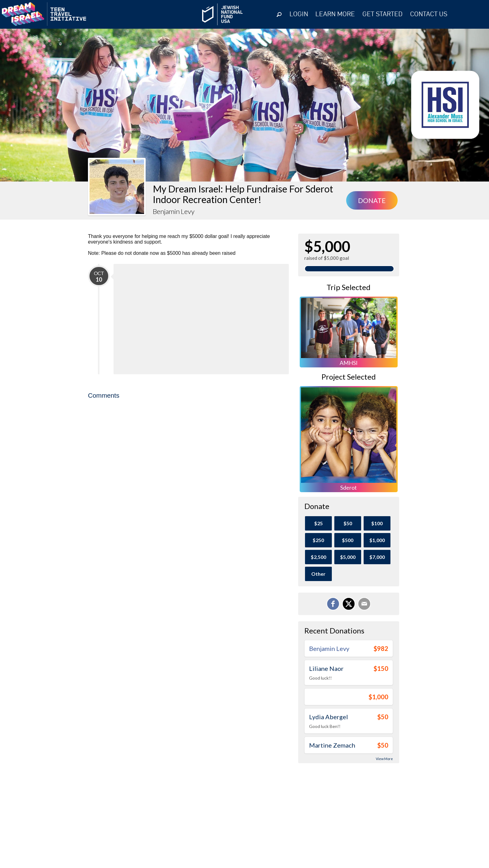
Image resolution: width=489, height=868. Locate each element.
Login (299, 14)
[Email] (364, 604)
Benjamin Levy (329, 648)
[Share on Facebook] (333, 604)
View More (384, 759)
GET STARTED (382, 14)
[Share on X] (349, 604)
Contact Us (429, 14)
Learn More (335, 14)
